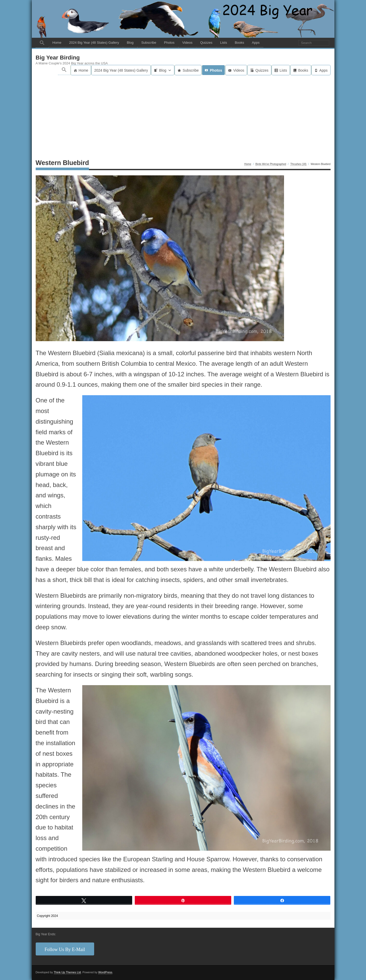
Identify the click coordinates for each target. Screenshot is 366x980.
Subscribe (149, 43)
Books (240, 43)
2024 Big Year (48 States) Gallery (94, 43)
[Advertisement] (183, 114)
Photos (169, 43)
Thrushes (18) (298, 164)
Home (57, 43)
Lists (224, 43)
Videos (187, 43)
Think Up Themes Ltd (67, 972)
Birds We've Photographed (271, 164)
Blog (130, 43)
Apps (256, 43)
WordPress (105, 972)
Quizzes (206, 43)
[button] (42, 43)
